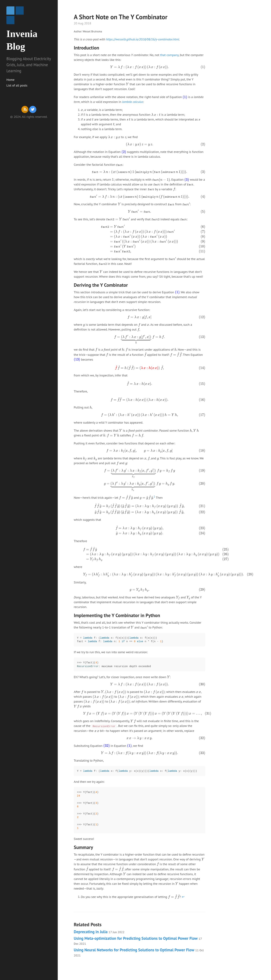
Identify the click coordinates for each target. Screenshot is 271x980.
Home (11, 80)
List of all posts (17, 85)
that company (169, 55)
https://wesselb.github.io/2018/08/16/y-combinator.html (143, 39)
